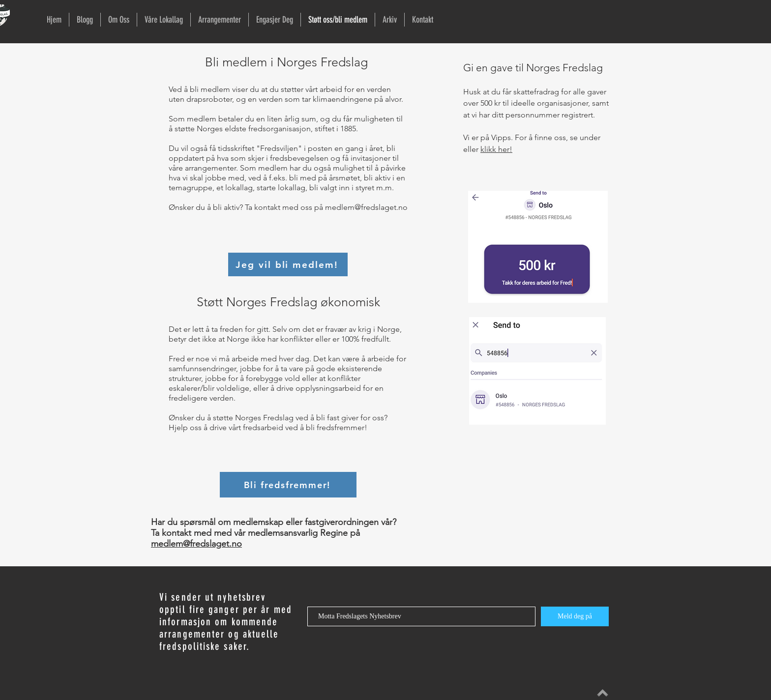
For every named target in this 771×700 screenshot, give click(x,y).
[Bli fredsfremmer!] (288, 485)
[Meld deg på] (575, 616)
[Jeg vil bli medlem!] (288, 264)
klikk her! (496, 149)
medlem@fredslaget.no (366, 207)
